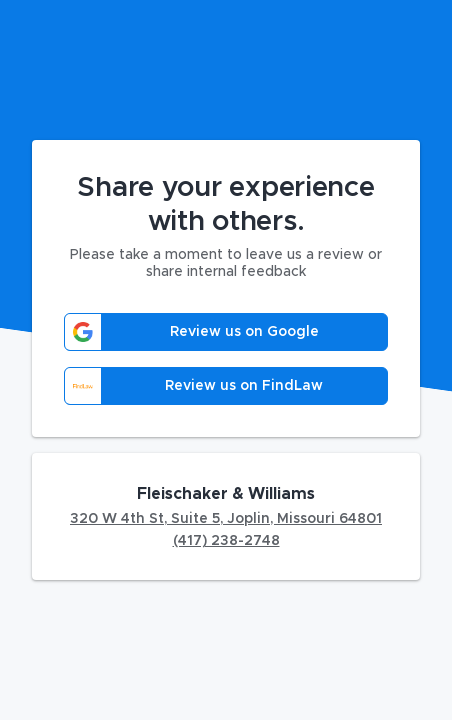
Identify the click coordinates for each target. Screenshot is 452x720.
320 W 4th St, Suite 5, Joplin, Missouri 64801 (226, 519)
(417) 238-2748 (226, 541)
